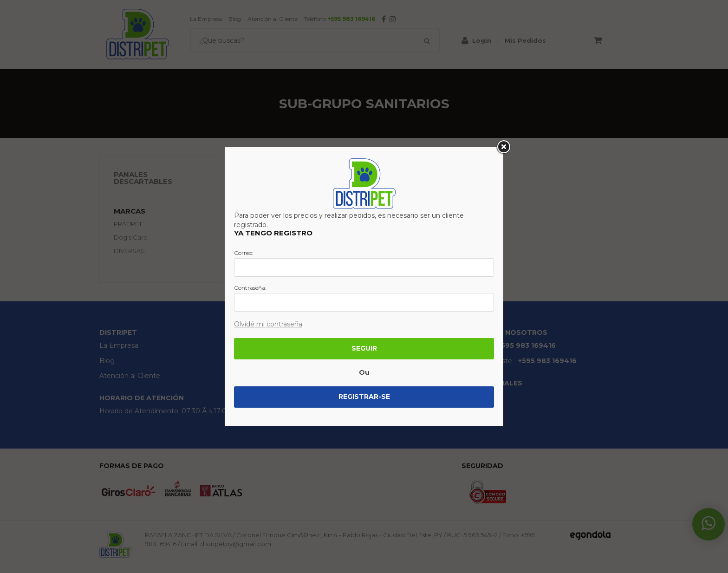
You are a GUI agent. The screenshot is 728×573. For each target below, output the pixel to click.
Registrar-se (364, 397)
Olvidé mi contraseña (268, 324)
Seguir (364, 348)
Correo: (244, 253)
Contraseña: (250, 288)
